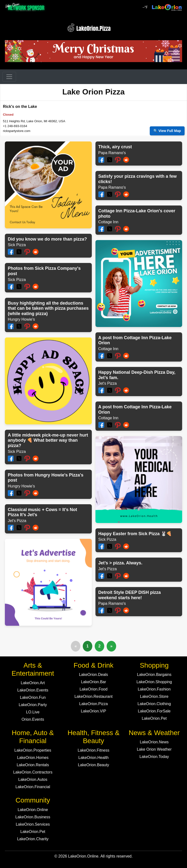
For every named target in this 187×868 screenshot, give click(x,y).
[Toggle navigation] (9, 77)
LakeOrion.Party (33, 705)
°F (145, 7)
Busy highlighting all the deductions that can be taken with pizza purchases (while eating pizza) (48, 308)
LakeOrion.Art (33, 683)
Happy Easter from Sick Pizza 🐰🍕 (135, 534)
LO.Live (33, 712)
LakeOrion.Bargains (154, 675)
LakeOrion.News (154, 742)
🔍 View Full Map (167, 131)
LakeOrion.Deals (93, 675)
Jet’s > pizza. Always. (120, 563)
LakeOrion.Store (154, 696)
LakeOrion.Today (154, 757)
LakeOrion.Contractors (33, 772)
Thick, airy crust (115, 147)
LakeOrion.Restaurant (94, 696)
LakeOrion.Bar (93, 682)
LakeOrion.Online (33, 810)
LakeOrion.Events (33, 690)
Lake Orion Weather (154, 749)
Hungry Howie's (21, 319)
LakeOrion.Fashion (154, 689)
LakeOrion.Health (94, 758)
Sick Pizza (17, 245)
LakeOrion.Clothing (154, 704)
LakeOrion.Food (94, 689)
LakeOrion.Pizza (93, 704)
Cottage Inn (108, 222)
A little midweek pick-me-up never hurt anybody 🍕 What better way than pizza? (48, 440)
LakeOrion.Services (33, 824)
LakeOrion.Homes (33, 758)
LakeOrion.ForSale (154, 711)
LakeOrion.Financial (33, 787)
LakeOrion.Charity (33, 839)
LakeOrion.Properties (33, 750)
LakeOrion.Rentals (33, 765)
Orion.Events (33, 719)
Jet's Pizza (17, 521)
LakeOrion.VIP (93, 711)
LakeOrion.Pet (154, 718)
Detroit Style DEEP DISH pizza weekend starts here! (130, 595)
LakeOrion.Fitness (93, 750)
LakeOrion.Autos (33, 779)
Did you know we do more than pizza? (47, 239)
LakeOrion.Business (33, 817)
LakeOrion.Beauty (93, 765)
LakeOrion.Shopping (154, 682)
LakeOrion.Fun (33, 697)
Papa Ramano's (112, 153)
